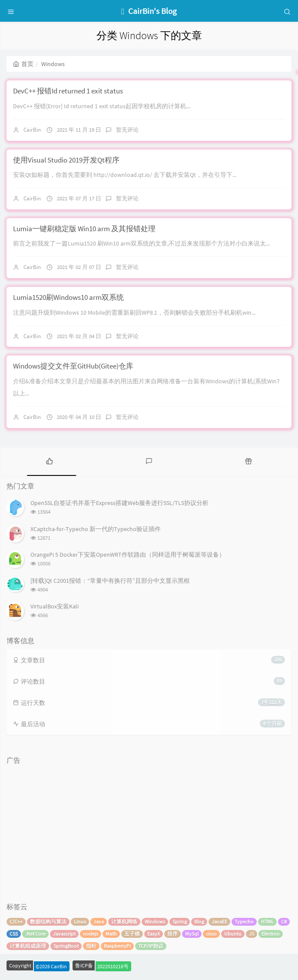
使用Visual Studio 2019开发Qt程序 (66, 160)
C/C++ (16, 922)
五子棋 (132, 934)
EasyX (154, 934)
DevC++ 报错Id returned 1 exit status (68, 91)
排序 (172, 934)
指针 (91, 946)
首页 (23, 64)
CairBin (32, 130)
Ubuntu (233, 934)
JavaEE (219, 922)
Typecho (244, 922)
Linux (80, 922)
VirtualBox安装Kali (55, 606)
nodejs (91, 934)
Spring (180, 922)
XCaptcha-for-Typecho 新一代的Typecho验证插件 (96, 529)
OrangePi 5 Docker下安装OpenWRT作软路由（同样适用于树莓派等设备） (128, 555)
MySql (192, 934)
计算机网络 (124, 922)
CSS (14, 934)
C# (284, 922)
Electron (271, 934)
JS (252, 934)
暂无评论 (127, 130)
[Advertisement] (149, 829)
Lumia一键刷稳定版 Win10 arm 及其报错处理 (84, 229)
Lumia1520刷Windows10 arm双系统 (68, 297)
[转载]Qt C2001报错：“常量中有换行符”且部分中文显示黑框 (110, 581)
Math (111, 934)
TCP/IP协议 (151, 946)
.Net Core (35, 934)
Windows (155, 922)
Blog (199, 922)
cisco (211, 934)
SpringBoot (66, 946)
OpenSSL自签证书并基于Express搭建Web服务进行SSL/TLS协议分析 (119, 503)
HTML (267, 922)
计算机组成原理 (28, 946)
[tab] (50, 461)
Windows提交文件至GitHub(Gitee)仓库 (73, 366)
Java (99, 922)
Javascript (64, 934)
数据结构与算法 (48, 922)
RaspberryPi (117, 946)
